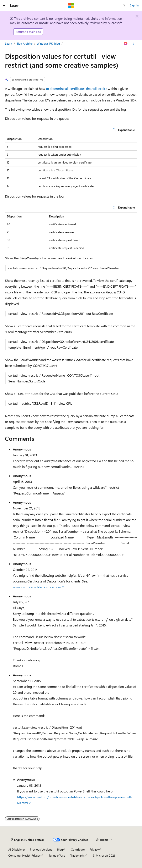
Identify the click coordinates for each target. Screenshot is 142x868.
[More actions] (133, 44)
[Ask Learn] (126, 44)
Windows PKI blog (48, 43)
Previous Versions (41, 849)
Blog (60, 849)
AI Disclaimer (17, 849)
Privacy (94, 849)
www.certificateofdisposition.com (37, 587)
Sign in (134, 5)
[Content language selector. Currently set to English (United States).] (27, 840)
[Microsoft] (71, 6)
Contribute (78, 849)
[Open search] (124, 6)
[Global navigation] (4, 6)
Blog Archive (24, 43)
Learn (9, 43)
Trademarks (77, 855)
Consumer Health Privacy (24, 855)
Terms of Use (57, 855)
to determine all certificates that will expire (77, 89)
